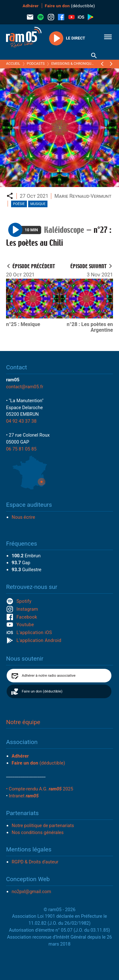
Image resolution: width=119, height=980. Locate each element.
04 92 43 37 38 (21, 421)
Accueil (13, 64)
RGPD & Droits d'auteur (35, 862)
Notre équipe (23, 722)
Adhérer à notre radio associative (49, 675)
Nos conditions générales (38, 832)
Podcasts (36, 64)
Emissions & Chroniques (73, 64)
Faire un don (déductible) (42, 691)
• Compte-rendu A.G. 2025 (40, 789)
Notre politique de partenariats (43, 826)
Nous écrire (23, 517)
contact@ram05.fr (25, 387)
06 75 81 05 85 (21, 449)
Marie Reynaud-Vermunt (83, 196)
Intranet (24, 796)
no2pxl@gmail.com (31, 892)
